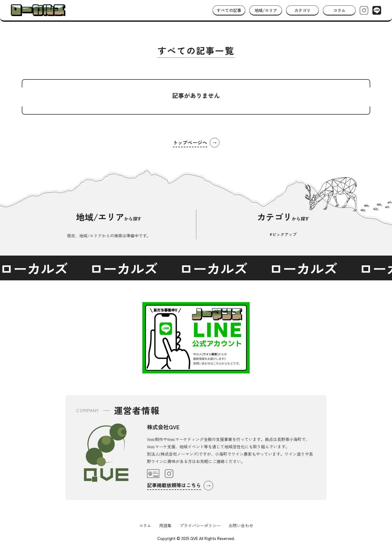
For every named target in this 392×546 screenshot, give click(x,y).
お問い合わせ (241, 525)
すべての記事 (229, 10)
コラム (339, 10)
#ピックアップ (283, 234)
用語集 (165, 525)
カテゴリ (302, 10)
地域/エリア (266, 10)
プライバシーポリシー (200, 525)
